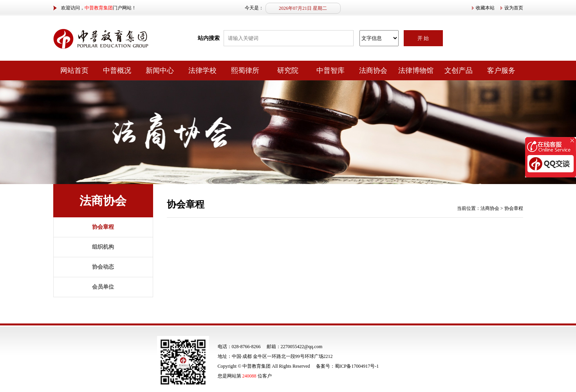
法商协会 (373, 70)
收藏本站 (485, 8)
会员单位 (103, 287)
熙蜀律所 (245, 70)
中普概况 (117, 70)
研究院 (288, 70)
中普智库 (330, 70)
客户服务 (501, 70)
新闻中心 (160, 70)
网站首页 (74, 70)
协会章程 (103, 227)
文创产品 (459, 70)
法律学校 (202, 70)
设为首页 (514, 8)
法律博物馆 (416, 70)
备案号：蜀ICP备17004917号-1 (348, 366)
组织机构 (103, 247)
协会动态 (103, 267)
